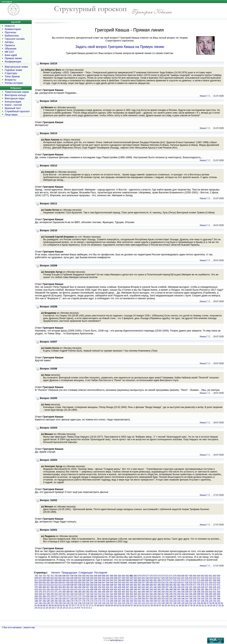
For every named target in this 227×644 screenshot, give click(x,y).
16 (58, 608)
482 (175, 585)
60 (124, 605)
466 (52, 587)
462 (68, 587)
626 (163, 578)
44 (169, 605)
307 (124, 594)
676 (151, 576)
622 (179, 578)
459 (80, 587)
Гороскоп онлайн (15, 39)
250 (163, 596)
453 (104, 587)
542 (124, 583)
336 (195, 592)
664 (199, 576)
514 (48, 585)
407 (100, 589)
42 (174, 605)
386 (183, 589)
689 (100, 576)
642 (100, 578)
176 (84, 601)
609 (44, 580)
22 (41, 608)
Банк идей (11, 55)
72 (90, 605)
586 (135, 580)
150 (187, 601)
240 (203, 596)
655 (48, 578)
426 (211, 587)
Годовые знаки (13, 70)
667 (187, 576)
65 (109, 605)
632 (139, 578)
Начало (56, 573)
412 (80, 589)
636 (124, 578)
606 (56, 580)
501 (100, 585)
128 (88, 603)
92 (222, 603)
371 (56, 592)
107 (171, 603)
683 (124, 576)
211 (131, 599)
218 (104, 599)
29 (211, 605)
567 (211, 580)
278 (52, 596)
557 (64, 583)
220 (96, 599)
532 (163, 583)
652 (60, 578)
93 (219, 603)
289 (195, 594)
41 (177, 605)
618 (195, 578)
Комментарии (13, 29)
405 (108, 589)
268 (92, 596)
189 (219, 599)
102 (191, 603)
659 (219, 576)
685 (116, 576)
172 (100, 601)
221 (92, 599)
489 (147, 585)
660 (215, 576)
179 (72, 601)
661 (211, 576)
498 (111, 585)
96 (211, 603)
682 (127, 576)
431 (191, 587)
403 (116, 589)
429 (199, 587)
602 (72, 580)
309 (116, 594)
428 (203, 587)
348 (147, 592)
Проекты (10, 45)
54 (141, 605)
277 (56, 596)
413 (76, 589)
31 (206, 605)
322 (64, 594)
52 (146, 605)
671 (171, 576)
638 (116, 578)
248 (171, 596)
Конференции (13, 62)
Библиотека (12, 36)
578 (167, 580)
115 (139, 603)
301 (147, 594)
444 (139, 587)
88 (44, 605)
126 (96, 603)
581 (155, 580)
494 (127, 585)
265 (104, 596)
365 (80, 592)
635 (127, 578)
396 (143, 589)
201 (171, 599)
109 (163, 603)
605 (60, 580)
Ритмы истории (14, 83)
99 (202, 603)
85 (53, 605)
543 (120, 583)
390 (167, 589)
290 (191, 594)
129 (84, 603)
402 (120, 589)
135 (60, 603)
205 (155, 599)
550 (92, 583)
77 (75, 605)
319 (76, 594)
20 (47, 608)
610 (40, 580)
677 (147, 576)
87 (47, 605)
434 (179, 587)
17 (56, 608)
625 (167, 578)
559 (56, 583)
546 (108, 583)
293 (179, 594)
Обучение (11, 49)
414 (72, 589)
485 (163, 585)
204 (159, 599)
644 (92, 578)
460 (76, 587)
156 (163, 601)
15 (61, 608)
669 (179, 576)
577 (171, 580)
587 (131, 580)
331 (215, 592)
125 (100, 603)
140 (40, 603)
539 (135, 583)
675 (155, 576)
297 (163, 594)
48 (158, 605)
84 (56, 605)
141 (36, 603)
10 (75, 608)
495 (124, 585)
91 (36, 605)
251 (159, 596)
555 (72, 583)
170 (108, 601)
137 (52, 603)
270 (84, 596)
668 (183, 576)
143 (215, 601)
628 (155, 578)
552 (84, 583)
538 (139, 583)
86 (50, 605)
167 (120, 601)
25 (223, 605)
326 (48, 594)
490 (143, 585)
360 (100, 592)
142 (219, 601)
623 (175, 578)
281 (40, 596)
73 (87, 605)
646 (84, 578)
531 (167, 583)
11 (73, 608)
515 (44, 585)
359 (104, 592)
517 (36, 585)
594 (104, 580)
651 (64, 578)
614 (211, 578)
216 (111, 599)
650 (68, 578)
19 (50, 608)
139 (44, 603)
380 (207, 589)
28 (214, 605)
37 (189, 605)
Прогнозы (11, 32)
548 (100, 583)
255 (143, 596)
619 (191, 578)
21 (44, 608)
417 (60, 589)
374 (44, 592)
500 (104, 585)
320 (72, 594)
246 (179, 596)
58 (129, 605)
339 (183, 592)
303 (139, 594)
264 (108, 596)
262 (116, 596)
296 (167, 594)
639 (111, 578)
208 (143, 599)
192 (207, 599)
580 (159, 580)
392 (159, 589)
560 (52, 583)
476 (199, 585)
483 (171, 585)
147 (199, 601)
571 (195, 580)
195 (195, 599)
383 (195, 589)
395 (147, 589)
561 (48, 583)
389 (171, 589)
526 (187, 583)
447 (127, 587)
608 (48, 580)
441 (151, 587)
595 (100, 580)
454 (100, 587)
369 (64, 592)
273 (72, 596)
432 (187, 587)
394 (151, 589)
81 (64, 605)
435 (175, 587)
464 (60, 587)
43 (172, 605)
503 (92, 585)
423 (36, 589)
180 (68, 601)
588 (127, 580)
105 (179, 603)
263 (111, 596)
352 (131, 592)
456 (92, 587)
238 (211, 596)
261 (120, 596)
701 (52, 576)
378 (215, 589)
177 (80, 601)
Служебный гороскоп (17, 111)
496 (120, 585)
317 (84, 594)
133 (68, 603)
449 (120, 587)
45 (166, 605)
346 (155, 592)
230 (56, 599)
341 (175, 592)
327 (44, 594)
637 (120, 578)
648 (76, 578)
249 (167, 596)
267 (96, 596)
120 (120, 603)
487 (155, 585)
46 (163, 605)
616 (203, 578)
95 (213, 603)
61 (121, 605)
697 (68, 576)
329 (36, 594)
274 (68, 596)
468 (44, 587)
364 (84, 592)
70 (95, 605)
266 (100, 596)
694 (80, 576)
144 (211, 601)
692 (88, 576)
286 (207, 594)
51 (149, 605)
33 (200, 605)
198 (183, 599)
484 (167, 585)
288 (199, 594)
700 (56, 576)
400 (127, 589)
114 (143, 603)
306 (127, 594)
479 (187, 585)
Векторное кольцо (15, 95)
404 (111, 589)
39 (183, 605)
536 (147, 583)
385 (187, 589)
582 (151, 580)
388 (175, 589)
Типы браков (12, 76)
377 (219, 589)
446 (131, 587)
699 (60, 576)
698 (64, 576)
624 (171, 578)
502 (96, 585)
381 (203, 589)
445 (135, 587)
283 (219, 594)
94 (216, 603)
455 (96, 587)
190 (215, 599)
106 (175, 603)
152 (179, 601)
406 (104, 589)
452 (108, 587)
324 (56, 594)
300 (151, 594)
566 (215, 580)
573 (187, 580)
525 (191, 583)
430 (195, 587)
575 (179, 580)
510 (64, 585)
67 (104, 605)
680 (135, 576)
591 (116, 580)
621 (183, 578)
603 (68, 580)
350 (139, 592)
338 (187, 592)
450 (116, 587)
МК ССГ (9, 52)
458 (84, 587)
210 (135, 599)
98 (205, 603)
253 (151, 596)
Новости (10, 26)
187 (40, 601)
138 (48, 603)
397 (139, 589)
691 (92, 576)
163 (135, 601)
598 (88, 580)
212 (127, 599)
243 (191, 596)
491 (139, 585)
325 (52, 594)
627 (159, 578)
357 (111, 592)
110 (159, 603)
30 (208, 605)
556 (68, 583)
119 (124, 603)
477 (195, 585)
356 (116, 592)
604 (64, 580)
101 (195, 603)
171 (104, 601)
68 (101, 605)
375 (40, 592)
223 (84, 599)
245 (183, 596)
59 (126, 605)
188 (36, 601)
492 (135, 585)
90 (39, 605)
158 (155, 601)
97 (208, 603)
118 (127, 603)
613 (215, 578)
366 (76, 592)
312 (104, 594)
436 (171, 587)
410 (88, 589)
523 (199, 583)
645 (88, 578)
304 (135, 594)
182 (60, 601)
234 (40, 599)
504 (88, 585)
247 (175, 596)
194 (199, 599)
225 (76, 599)
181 (64, 601)
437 (167, 587)
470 (36, 587)
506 (80, 585)
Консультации (13, 102)
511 (60, 585)
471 (219, 585)
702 (48, 576)
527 (183, 583)
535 (151, 583)
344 (163, 592)
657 (40, 578)
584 (143, 580)
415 (68, 589)
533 (159, 583)
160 (147, 601)
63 (115, 605)
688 (104, 576)
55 (138, 605)
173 (96, 601)
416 (64, 589)
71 (92, 605)
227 (68, 599)
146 (203, 601)
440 (155, 587)
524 (195, 583)
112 (151, 603)
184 (52, 601)
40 (180, 605)
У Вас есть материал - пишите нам (18, 627)
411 (84, 589)
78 (73, 605)
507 (76, 585)
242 (195, 596)
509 (68, 585)
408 (96, 589)
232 (48, 599)
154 (171, 601)
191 (211, 599)
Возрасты (10, 80)
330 (219, 592)
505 (84, 585)
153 (175, 601)
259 (127, 596)
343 (167, 592)
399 (131, 589)
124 (104, 603)
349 (143, 592)
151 (183, 601)
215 (116, 599)
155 (167, 601)
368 (68, 592)
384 (191, 589)
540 (131, 583)
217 (108, 599)
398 (135, 589)
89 (41, 605)
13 (67, 608)
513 (52, 585)
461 (72, 587)
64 (112, 605)
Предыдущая (69, 573)
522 (203, 583)
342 (171, 592)
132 (72, 603)
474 (207, 585)
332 (211, 592)
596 (96, 580)
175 (88, 601)
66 (107, 605)
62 (118, 605)
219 (100, 599)
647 (80, 578)
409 (92, 589)
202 (167, 599)
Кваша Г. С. (205, 96)
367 (72, 592)
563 (40, 583)
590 (120, 580)
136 (56, 603)
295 (171, 594)
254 (147, 596)
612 (219, 578)
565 (219, 580)
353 (127, 592)
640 (108, 578)
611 (36, 580)
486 (159, 585)
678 (143, 576)
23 (39, 608)
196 (191, 599)
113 (147, 603)
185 (48, 601)
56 (135, 605)
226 (72, 599)
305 (131, 594)
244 (187, 596)
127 (92, 603)
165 (127, 601)
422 (40, 589)
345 (159, 592)
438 (163, 587)
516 (40, 585)
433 (183, 587)
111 (155, 603)
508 (72, 585)
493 (131, 585)
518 (219, 583)
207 (147, 599)
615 (207, 578)
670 (175, 576)
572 (191, 580)
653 (56, 578)
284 (215, 594)
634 (131, 578)
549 (96, 583)
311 (108, 594)
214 (120, 599)
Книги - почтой (13, 105)
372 (52, 592)
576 (175, 580)
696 (72, 576)
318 (80, 594)
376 (36, 592)
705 (36, 576)
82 (61, 605)
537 (143, 583)
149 (191, 601)
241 (199, 596)
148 (195, 601)
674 (159, 576)
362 (92, 592)
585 (139, 580)
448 (124, 587)
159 (151, 601)
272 (76, 596)
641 (104, 578)
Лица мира (11, 115)
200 (175, 599)
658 (36, 578)
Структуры (11, 73)
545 (111, 583)
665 (195, 576)
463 (64, 587)
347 (151, 592)
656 (44, 578)
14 (64, 608)
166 (124, 601)
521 (207, 583)
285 (211, 594)
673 (163, 576)
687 (108, 576)
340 (179, 592)
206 (151, 599)
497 (116, 585)
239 (207, 596)
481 (179, 585)
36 (191, 605)
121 (116, 603)
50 (152, 605)
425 (215, 587)
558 (60, 583)
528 (179, 583)
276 (60, 596)
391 (163, 589)
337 (191, 592)
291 (187, 594)
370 (60, 592)
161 (143, 601)
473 (211, 585)
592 (111, 580)
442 (147, 587)
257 (135, 596)
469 (40, 587)
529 (175, 583)
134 (64, 603)
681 (131, 576)
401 (124, 589)
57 (132, 605)
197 (187, 599)
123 (108, 603)
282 (36, 596)
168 (116, 601)
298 (159, 594)
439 (159, 587)
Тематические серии (17, 92)
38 (186, 605)
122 (111, 603)
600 (80, 580)
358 (108, 592)
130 (80, 603)
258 (131, 596)
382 (199, 589)
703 (44, 576)
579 (163, 580)
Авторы (9, 42)
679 (139, 576)
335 (199, 592)
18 (53, 608)
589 (124, 580)
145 (207, 601)
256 (139, 596)
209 (139, 599)
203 (163, 599)
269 (88, 596)
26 (220, 605)
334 (203, 592)
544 (116, 583)
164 (131, 601)
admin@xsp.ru (117, 640)
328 (40, 594)
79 (70, 605)
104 (183, 603)
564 (36, 583)
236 (219, 596)
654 (52, 578)
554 (76, 583)
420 (48, 589)
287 (203, 594)
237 (215, 596)
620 (187, 578)
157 (159, 601)
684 (120, 576)
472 (215, 585)
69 (98, 605)
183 (56, 601)
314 (96, 594)
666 (191, 576)
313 (100, 594)
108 (167, 603)
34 (197, 605)
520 (211, 583)
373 (48, 592)
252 (155, 596)
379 (211, 589)
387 (179, 589)
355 (120, 592)
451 (111, 587)
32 (203, 605)
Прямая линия (13, 58)
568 (207, 580)
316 (88, 594)
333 (207, 592)
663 (203, 576)
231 (52, 599)
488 (151, 585)
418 (56, 589)
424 (219, 587)
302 (143, 594)
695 (76, 576)
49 (155, 605)
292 (183, 594)
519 (215, 583)
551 (88, 583)
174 (92, 601)
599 (84, 580)
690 (96, 576)
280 (44, 596)
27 (217, 605)
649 (72, 578)
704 (40, 576)
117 (131, 603)
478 (191, 585)
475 (203, 585)
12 (70, 608)
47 (160, 605)
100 (199, 603)
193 (203, 599)
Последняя (101, 573)
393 (155, 589)
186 (44, 601)
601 (76, 580)
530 (171, 583)
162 (139, 601)
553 (80, 583)
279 (48, 596)
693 (84, 576)
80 (67, 605)
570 (199, 580)
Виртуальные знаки (16, 67)
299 (155, 594)
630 (147, 578)
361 (96, 592)
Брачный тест (13, 108)
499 (108, 585)
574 (183, 580)
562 (44, 583)
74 (84, 605)
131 (76, 603)
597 (92, 580)
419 (52, 589)
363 (88, 592)
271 (80, 596)
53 (143, 605)
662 (207, 576)
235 (36, 599)
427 (207, 587)
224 (80, 599)
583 (147, 580)
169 (111, 601)
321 (68, 594)
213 (124, 599)
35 (194, 605)
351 (135, 592)
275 (64, 596)
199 (179, 599)
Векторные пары (15, 98)
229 (60, 599)
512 (56, 585)
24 (36, 608)
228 (64, 599)
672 (167, 576)
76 (78, 605)
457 (88, 587)
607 (52, 580)
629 (151, 578)
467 (48, 587)
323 (60, 594)
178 (76, 601)
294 (175, 594)
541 (127, 583)
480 (183, 585)
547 (104, 583)
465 (56, 587)
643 (96, 578)
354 (124, 592)
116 (135, 603)
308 (120, 594)
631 (143, 578)
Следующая (86, 573)
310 (111, 594)
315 (92, 594)
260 (124, 596)
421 (44, 589)
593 (108, 580)
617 (199, 578)
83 (58, 605)
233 (44, 599)
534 (155, 583)
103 (187, 603)
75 (81, 605)
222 (88, 599)
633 (135, 578)
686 (111, 576)
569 (203, 580)
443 (143, 587)
